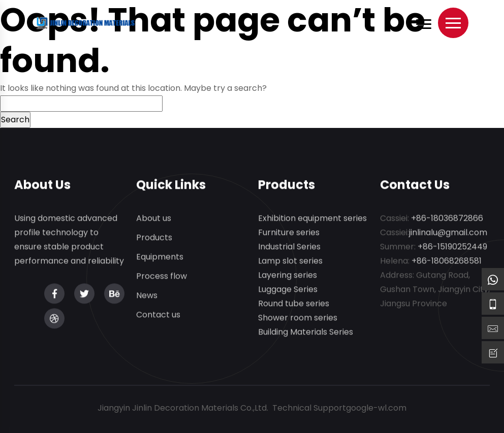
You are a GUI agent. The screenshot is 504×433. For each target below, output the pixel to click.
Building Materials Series (306, 332)
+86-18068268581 (447, 261)
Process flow (162, 276)
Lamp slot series (290, 261)
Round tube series (294, 304)
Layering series (288, 275)
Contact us (158, 315)
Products (154, 238)
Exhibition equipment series (312, 219)
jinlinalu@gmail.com (448, 233)
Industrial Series (289, 247)
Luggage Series (288, 290)
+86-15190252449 (452, 247)
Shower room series (298, 318)
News (147, 296)
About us (154, 219)
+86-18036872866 (447, 219)
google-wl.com (376, 408)
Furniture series (289, 233)
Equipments (160, 257)
